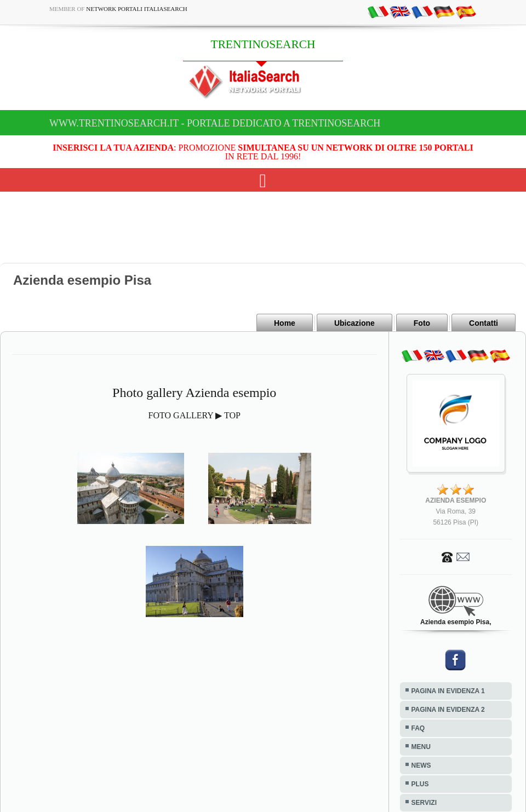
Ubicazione (355, 323)
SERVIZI (424, 803)
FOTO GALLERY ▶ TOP (195, 415)
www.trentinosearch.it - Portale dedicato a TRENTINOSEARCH (215, 123)
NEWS (421, 765)
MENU (421, 747)
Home (285, 323)
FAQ (418, 728)
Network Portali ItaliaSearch (137, 9)
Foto (422, 323)
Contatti (484, 323)
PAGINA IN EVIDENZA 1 (448, 691)
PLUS (420, 784)
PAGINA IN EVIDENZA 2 (448, 710)
